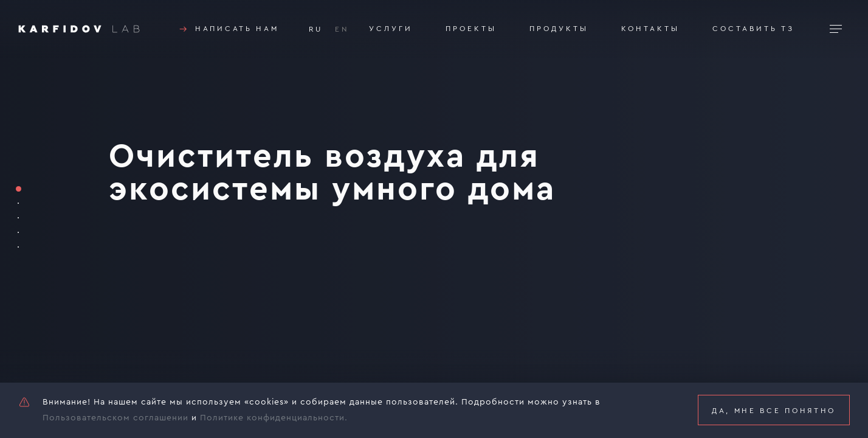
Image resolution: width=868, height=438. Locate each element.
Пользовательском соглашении (115, 418)
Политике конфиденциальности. (274, 418)
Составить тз (753, 29)
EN (342, 29)
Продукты (559, 29)
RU (316, 29)
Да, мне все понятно (774, 411)
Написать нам (228, 29)
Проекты (471, 29)
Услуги (391, 29)
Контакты (650, 29)
